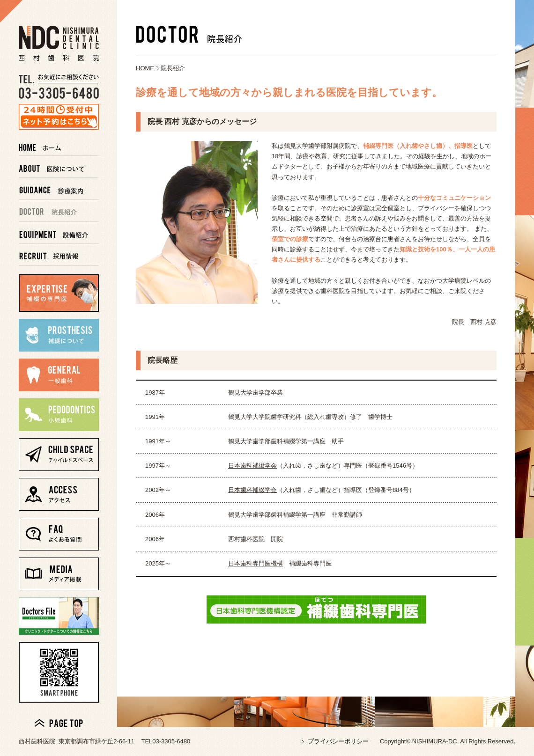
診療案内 (59, 189)
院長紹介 (59, 211)
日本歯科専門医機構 (256, 563)
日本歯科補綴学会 (252, 466)
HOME (145, 68)
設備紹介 (59, 233)
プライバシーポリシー (338, 741)
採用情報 (59, 255)
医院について (59, 167)
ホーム (59, 145)
